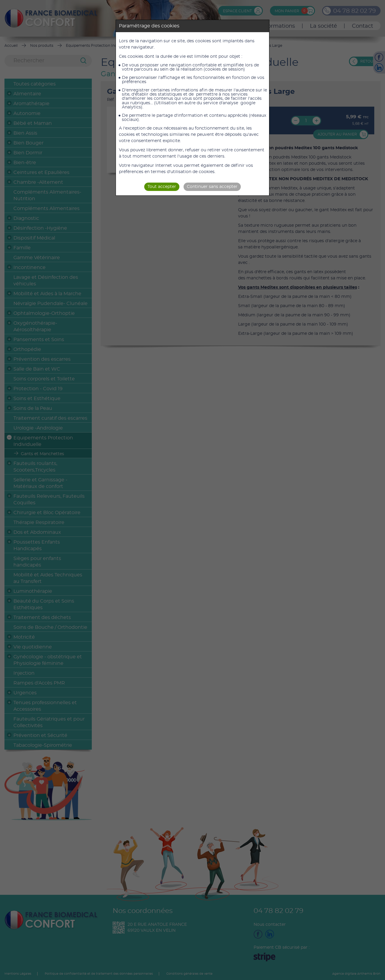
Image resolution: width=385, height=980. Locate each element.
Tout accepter (162, 187)
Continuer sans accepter (212, 187)
